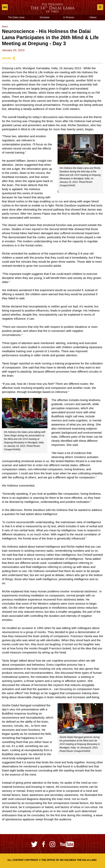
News (5, 27)
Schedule (45, 17)
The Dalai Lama (16, 17)
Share (7, 58)
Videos (93, 17)
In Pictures (69, 17)
